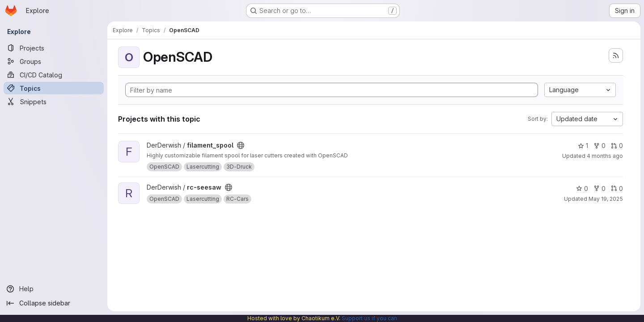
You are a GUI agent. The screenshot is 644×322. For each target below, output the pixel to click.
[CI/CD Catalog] (54, 75)
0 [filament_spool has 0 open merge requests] (617, 146)
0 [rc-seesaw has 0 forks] (600, 189)
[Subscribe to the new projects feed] (616, 55)
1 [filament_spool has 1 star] (583, 146)
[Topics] (54, 88)
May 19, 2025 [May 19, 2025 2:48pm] (606, 199)
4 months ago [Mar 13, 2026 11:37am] (605, 156)
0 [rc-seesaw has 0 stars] (582, 189)
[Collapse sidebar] (54, 303)
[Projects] (54, 48)
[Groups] (54, 61)
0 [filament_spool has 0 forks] (600, 146)
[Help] (54, 289)
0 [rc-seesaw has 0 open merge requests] (617, 189)
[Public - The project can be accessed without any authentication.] (241, 145)
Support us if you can (369, 318)
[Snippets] (54, 102)
